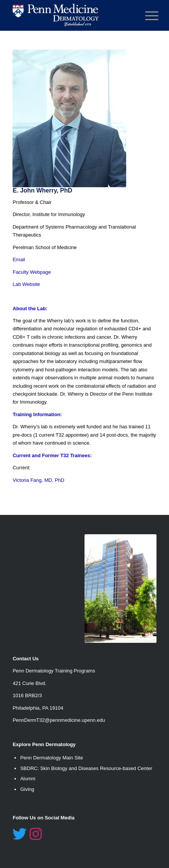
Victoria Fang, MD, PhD (38, 480)
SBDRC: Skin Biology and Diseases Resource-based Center (86, 768)
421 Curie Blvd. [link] (29, 683)
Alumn (27, 779)
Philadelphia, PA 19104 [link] (38, 708)
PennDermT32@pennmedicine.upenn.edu (59, 720)
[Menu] (146, 16)
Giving (27, 789)
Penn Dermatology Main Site (51, 758)
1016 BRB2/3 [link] (27, 695)
